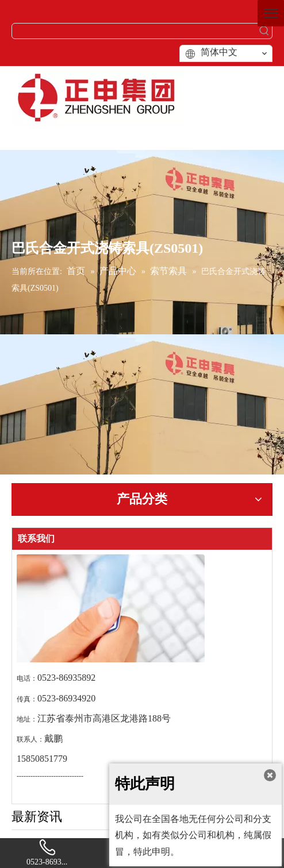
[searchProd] (135, 31)
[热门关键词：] (264, 31)
